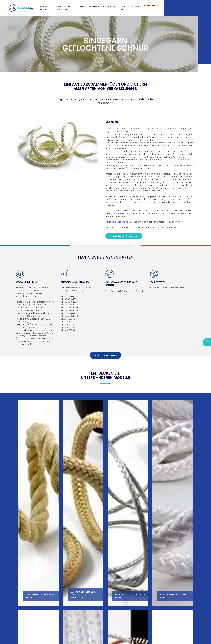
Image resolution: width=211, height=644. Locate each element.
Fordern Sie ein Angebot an (124, 236)
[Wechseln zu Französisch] (144, 6)
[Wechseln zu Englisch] (149, 6)
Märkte (83, 6)
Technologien (110, 6)
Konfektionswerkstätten (161, 228)
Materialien (95, 6)
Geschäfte (135, 6)
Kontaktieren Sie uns (115, 222)
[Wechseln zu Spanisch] (158, 6)
